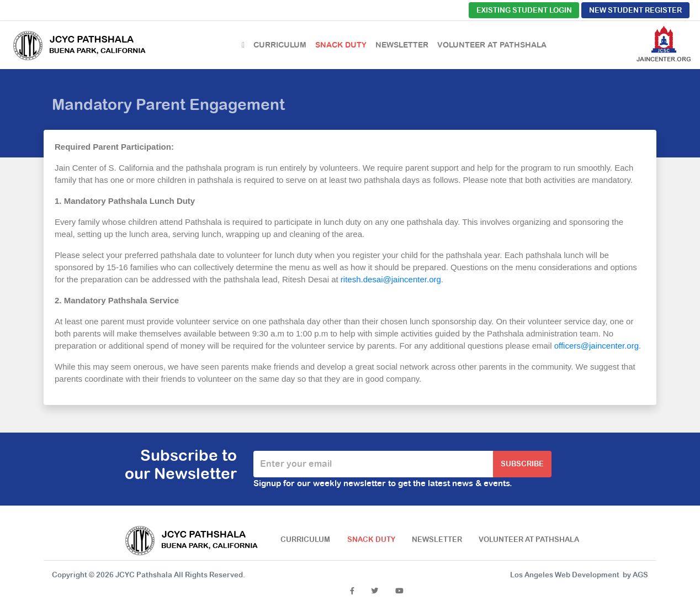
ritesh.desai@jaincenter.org (391, 279)
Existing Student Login (524, 10)
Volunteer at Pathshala (492, 45)
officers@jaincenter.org (596, 346)
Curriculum (280, 45)
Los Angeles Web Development (565, 575)
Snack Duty (341, 45)
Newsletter (402, 45)
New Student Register (635, 10)
